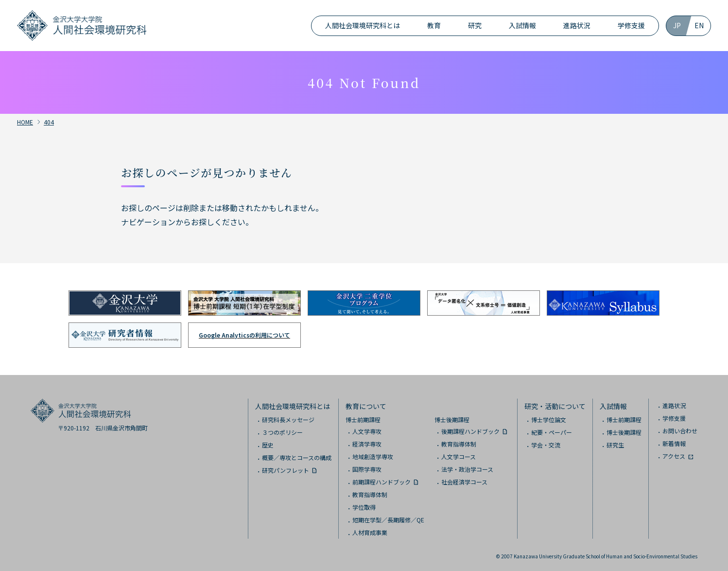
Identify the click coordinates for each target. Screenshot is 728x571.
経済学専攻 (367, 444)
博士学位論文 (549, 419)
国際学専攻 (367, 469)
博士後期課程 (452, 419)
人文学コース (459, 456)
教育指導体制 (370, 494)
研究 (475, 25)
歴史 (268, 445)
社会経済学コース (464, 482)
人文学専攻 (367, 431)
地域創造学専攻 (373, 456)
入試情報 (522, 25)
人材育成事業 (370, 532)
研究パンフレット (286, 470)
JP (677, 25)
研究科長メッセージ (288, 419)
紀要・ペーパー (552, 432)
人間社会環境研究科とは (363, 25)
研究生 (615, 445)
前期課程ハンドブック (381, 482)
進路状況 (577, 25)
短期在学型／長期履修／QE (388, 520)
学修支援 (631, 25)
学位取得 (364, 507)
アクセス (674, 456)
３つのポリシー (282, 432)
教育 (434, 25)
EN (699, 25)
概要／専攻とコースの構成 (297, 457)
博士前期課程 (363, 419)
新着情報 (674, 443)
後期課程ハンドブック (470, 431)
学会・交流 (546, 445)
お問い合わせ (680, 431)
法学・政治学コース (467, 469)
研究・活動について (555, 406)
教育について (366, 406)
